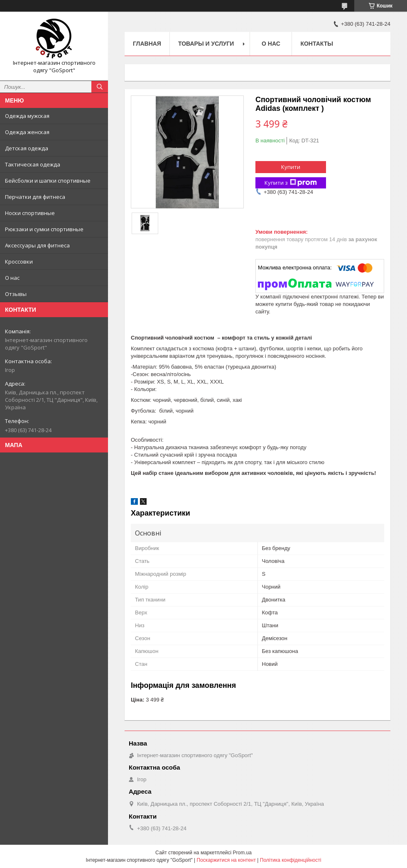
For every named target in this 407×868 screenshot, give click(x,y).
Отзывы (16, 294)
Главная (147, 44)
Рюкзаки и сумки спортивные (44, 229)
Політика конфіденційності (291, 860)
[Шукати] (100, 87)
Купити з (291, 183)
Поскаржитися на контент (226, 860)
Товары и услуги (206, 44)
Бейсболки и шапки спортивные (48, 181)
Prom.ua (242, 853)
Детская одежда (27, 148)
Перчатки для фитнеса (35, 197)
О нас (12, 278)
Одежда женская (27, 132)
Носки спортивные (30, 213)
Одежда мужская (27, 116)
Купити (291, 167)
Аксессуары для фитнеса (37, 245)
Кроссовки (19, 262)
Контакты (316, 44)
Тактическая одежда (33, 164)
